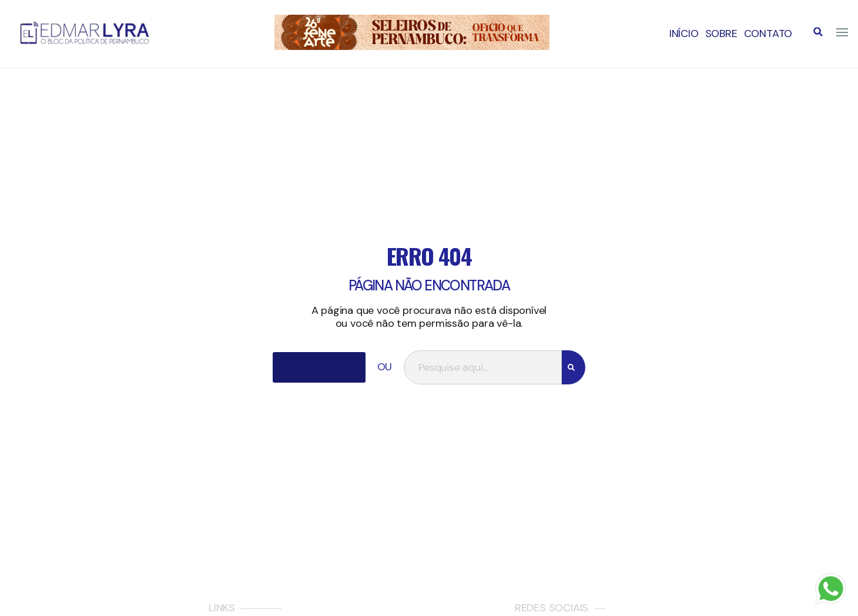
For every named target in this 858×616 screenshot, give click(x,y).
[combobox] (482, 367)
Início (684, 34)
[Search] (574, 367)
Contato (768, 34)
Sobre (721, 34)
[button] (818, 32)
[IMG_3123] (412, 46)
